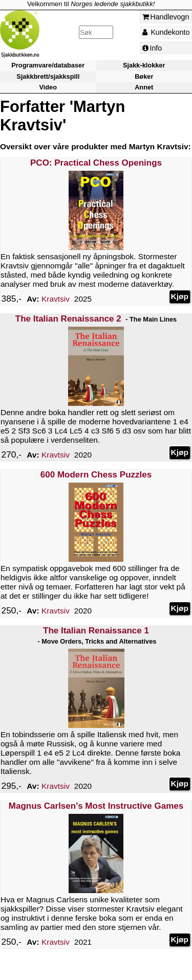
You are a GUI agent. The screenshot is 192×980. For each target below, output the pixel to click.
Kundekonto (166, 32)
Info (152, 48)
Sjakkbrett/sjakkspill (48, 76)
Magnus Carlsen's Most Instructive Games (96, 806)
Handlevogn (166, 17)
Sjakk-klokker (144, 66)
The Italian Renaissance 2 (68, 319)
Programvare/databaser (48, 66)
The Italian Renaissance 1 (96, 631)
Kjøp (180, 296)
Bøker (144, 76)
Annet (144, 87)
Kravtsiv (56, 299)
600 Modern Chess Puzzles (96, 475)
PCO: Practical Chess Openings (96, 163)
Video (48, 87)
